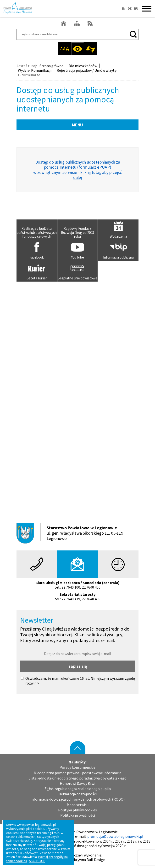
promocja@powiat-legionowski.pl (115, 836)
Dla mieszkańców (83, 66)
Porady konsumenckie (77, 767)
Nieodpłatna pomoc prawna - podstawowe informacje (78, 773)
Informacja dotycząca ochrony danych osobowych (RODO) (77, 799)
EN (123, 9)
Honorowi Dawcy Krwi (77, 783)
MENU (77, 125)
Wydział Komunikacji (35, 70)
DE (130, 9)
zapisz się (78, 666)
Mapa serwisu (78, 805)
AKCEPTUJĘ (37, 861)
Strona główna (51, 66)
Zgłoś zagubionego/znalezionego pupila (78, 789)
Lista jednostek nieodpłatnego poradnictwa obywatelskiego (77, 778)
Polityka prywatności (78, 815)
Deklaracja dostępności (78, 794)
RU (136, 9)
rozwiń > (32, 683)
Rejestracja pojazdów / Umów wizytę (87, 70)
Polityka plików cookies (77, 810)
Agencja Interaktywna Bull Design (78, 860)
